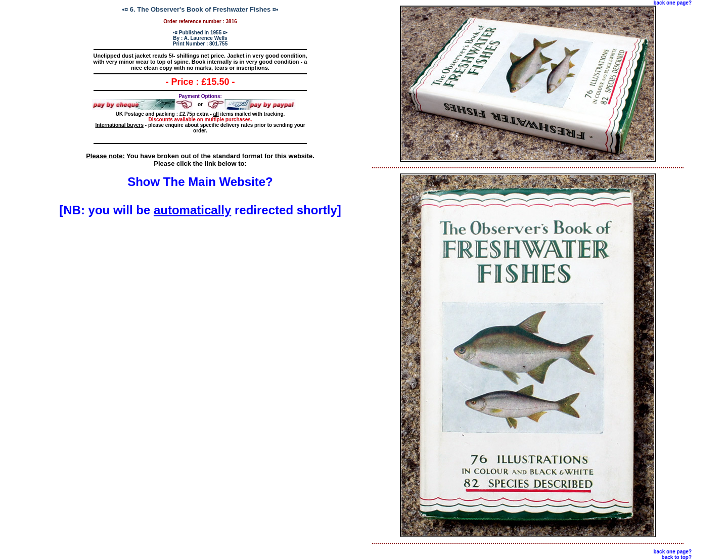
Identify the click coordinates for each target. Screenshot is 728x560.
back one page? (672, 3)
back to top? (677, 557)
